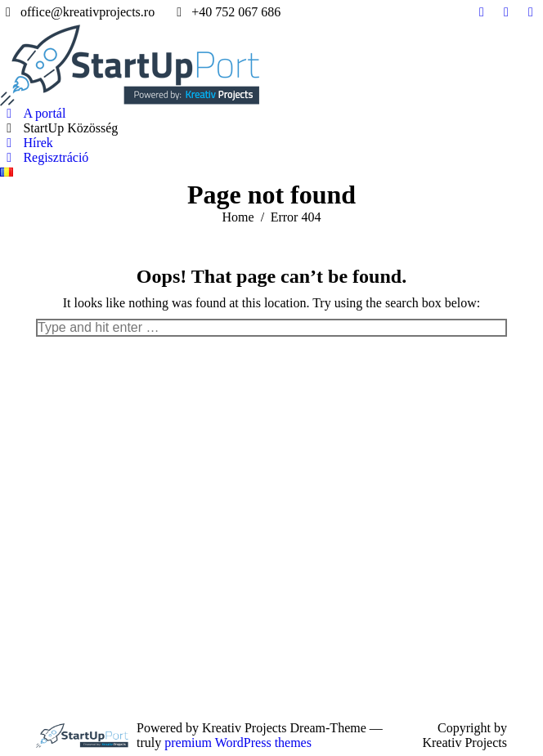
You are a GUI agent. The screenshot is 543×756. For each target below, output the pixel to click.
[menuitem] (33, 114)
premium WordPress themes (238, 743)
